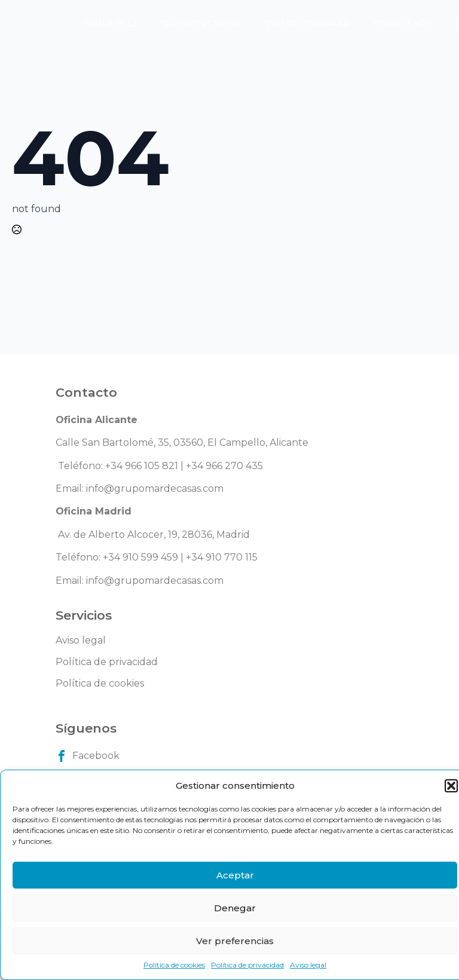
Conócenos (403, 23)
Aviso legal (308, 965)
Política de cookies (174, 965)
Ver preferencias (235, 941)
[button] (451, 786)
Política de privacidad (247, 965)
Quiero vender (201, 23)
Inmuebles (111, 23)
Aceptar (235, 875)
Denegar (235, 908)
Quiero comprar (307, 23)
